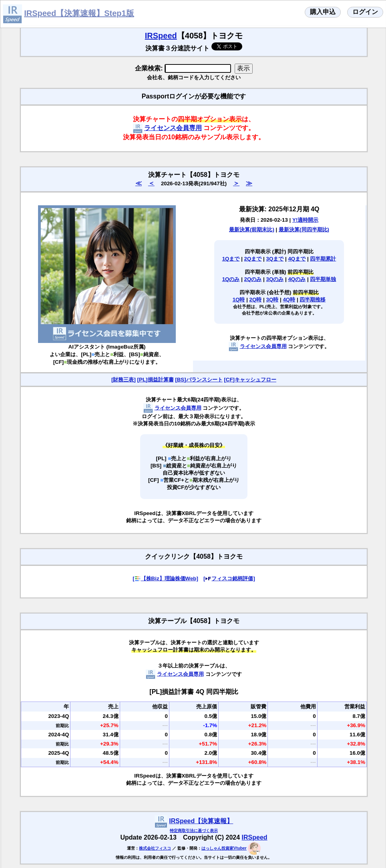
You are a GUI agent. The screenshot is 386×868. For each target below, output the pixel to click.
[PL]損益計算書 (156, 380)
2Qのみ (253, 279)
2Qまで (253, 259)
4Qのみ (297, 279)
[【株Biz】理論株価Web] (165, 578)
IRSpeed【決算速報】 (201, 821)
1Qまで (231, 259)
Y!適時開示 (305, 220)
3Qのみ (275, 279)
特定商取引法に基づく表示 (194, 831)
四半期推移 (313, 300)
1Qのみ (231, 279)
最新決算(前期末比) (252, 230)
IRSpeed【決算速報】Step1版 (79, 13)
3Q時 (272, 300)
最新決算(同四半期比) (304, 230)
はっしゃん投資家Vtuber (224, 848)
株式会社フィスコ (155, 848)
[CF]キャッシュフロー (250, 380)
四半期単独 (323, 279)
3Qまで (275, 259)
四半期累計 (323, 259)
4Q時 (289, 300)
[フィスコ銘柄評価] (229, 578)
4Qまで (297, 259)
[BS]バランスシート (199, 380)
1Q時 (239, 300)
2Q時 (256, 300)
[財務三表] (124, 380)
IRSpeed (161, 36)
